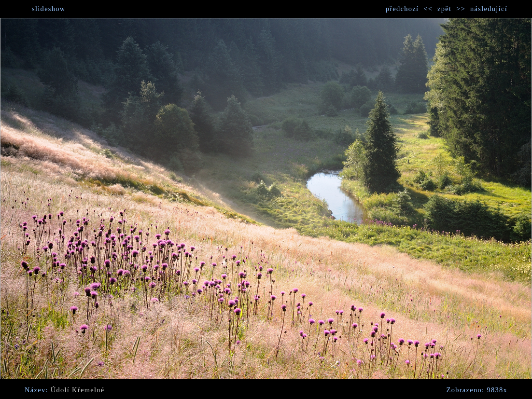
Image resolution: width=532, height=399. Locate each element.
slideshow (49, 9)
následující (489, 9)
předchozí (402, 9)
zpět (444, 9)
